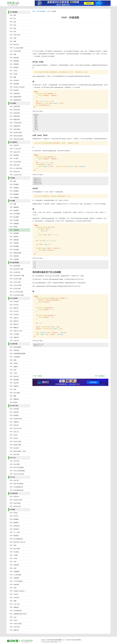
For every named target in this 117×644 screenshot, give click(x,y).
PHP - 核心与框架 (15, 549)
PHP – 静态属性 (14, 380)
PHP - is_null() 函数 (15, 575)
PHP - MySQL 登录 (15, 506)
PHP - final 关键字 (15, 393)
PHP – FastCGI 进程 (16, 624)
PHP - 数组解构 (14, 519)
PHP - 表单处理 (14, 412)
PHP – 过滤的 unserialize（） (18, 591)
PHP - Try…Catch (15, 532)
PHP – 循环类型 (14, 155)
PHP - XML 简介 (14, 480)
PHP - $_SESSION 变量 (17, 295)
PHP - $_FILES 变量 (16, 285)
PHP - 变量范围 (14, 240)
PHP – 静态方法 (14, 376)
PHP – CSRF (14, 620)
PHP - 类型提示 (14, 237)
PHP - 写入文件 (14, 311)
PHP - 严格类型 (14, 243)
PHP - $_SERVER (15, 272)
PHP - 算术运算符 (15, 110)
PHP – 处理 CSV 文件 (16, 331)
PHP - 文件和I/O (14, 80)
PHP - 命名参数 (14, 220)
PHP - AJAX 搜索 (15, 464)
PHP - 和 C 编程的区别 (16, 539)
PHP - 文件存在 (14, 315)
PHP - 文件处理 (14, 301)
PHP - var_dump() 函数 (16, 48)
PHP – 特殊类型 (14, 565)
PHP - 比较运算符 (15, 113)
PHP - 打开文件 (14, 305)
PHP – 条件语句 (14, 145)
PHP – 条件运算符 (15, 129)
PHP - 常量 (13, 54)
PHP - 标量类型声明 (15, 97)
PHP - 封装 (13, 389)
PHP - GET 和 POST (16, 428)
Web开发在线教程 (57, 640)
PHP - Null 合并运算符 (16, 136)
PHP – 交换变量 (14, 585)
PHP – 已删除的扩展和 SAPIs (18, 614)
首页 (34, 11)
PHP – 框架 (13, 545)
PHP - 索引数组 (14, 184)
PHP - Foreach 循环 (15, 162)
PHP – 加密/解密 (15, 571)
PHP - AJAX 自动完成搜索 (17, 471)
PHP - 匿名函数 (14, 246)
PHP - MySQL (14, 513)
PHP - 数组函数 (14, 194)
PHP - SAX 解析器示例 (16, 487)
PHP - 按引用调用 (15, 214)
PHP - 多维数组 (14, 191)
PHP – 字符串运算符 (16, 123)
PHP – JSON (13, 558)
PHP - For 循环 (14, 158)
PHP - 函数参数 (14, 207)
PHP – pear (13, 617)
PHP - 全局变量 (14, 259)
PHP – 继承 (13, 360)
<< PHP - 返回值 (37, 376)
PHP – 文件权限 (14, 334)
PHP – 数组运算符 (15, 126)
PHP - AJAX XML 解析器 (17, 467)
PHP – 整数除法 (14, 607)
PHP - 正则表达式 (15, 526)
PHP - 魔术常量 (14, 58)
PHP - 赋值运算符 (15, 119)
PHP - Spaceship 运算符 (17, 139)
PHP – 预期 (13, 601)
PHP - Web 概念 (14, 409)
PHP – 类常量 (14, 363)
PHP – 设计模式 (14, 552)
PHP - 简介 (13, 18)
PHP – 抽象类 (14, 367)
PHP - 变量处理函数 (15, 253)
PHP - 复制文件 (14, 321)
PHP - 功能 (13, 28)
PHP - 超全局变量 (15, 266)
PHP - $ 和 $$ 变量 (15, 51)
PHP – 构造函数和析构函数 (18, 354)
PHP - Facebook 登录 (16, 500)
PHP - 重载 (13, 396)
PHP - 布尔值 (14, 74)
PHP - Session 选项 (15, 441)
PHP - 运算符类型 (15, 106)
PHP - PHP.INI (14, 516)
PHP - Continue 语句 (16, 175)
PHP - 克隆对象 (14, 399)
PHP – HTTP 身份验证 (16, 581)
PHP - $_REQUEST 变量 (17, 276)
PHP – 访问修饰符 (15, 357)
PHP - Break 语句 (15, 172)
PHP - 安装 (13, 22)
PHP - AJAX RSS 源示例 (17, 474)
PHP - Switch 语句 (15, 152)
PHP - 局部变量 (14, 256)
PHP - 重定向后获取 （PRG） (18, 451)
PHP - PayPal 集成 (15, 503)
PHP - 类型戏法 (14, 67)
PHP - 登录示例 (14, 497)
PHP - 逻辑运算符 (15, 116)
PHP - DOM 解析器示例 (17, 490)
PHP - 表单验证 (14, 415)
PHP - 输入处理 (14, 448)
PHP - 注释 (13, 38)
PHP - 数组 (13, 181)
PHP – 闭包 (13, 588)
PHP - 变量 (13, 41)
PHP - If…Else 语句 (15, 149)
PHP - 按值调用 (14, 210)
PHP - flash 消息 (14, 454)
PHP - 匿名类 (14, 402)
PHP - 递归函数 (14, 233)
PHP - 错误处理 (14, 529)
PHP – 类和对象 (14, 350)
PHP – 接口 (13, 370)
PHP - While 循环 (15, 165)
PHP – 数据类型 (14, 61)
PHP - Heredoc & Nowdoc (17, 87)
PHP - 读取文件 (14, 308)
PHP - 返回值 (14, 227)
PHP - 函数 (13, 204)
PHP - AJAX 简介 (15, 461)
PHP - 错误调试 (14, 536)
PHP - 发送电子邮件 (15, 445)
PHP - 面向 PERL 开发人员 (18, 542)
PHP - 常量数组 (14, 198)
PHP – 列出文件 (14, 341)
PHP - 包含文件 (14, 425)
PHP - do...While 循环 (16, 168)
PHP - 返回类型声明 (15, 100)
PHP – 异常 (13, 562)
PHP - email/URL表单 (16, 419)
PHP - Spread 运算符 (16, 132)
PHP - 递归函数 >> (100, 376)
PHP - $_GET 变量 (15, 282)
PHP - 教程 (13, 15)
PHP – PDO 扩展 (15, 627)
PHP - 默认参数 (14, 217)
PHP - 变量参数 (14, 224)
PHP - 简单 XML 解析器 (16, 484)
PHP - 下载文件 (14, 318)
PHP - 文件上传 (14, 432)
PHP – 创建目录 (14, 337)
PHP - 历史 (13, 25)
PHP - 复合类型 (14, 90)
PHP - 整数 (13, 77)
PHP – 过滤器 (14, 555)
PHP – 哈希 (13, 568)
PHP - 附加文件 (14, 324)
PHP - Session (14, 438)
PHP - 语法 (13, 32)
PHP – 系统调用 (14, 578)
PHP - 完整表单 (14, 422)
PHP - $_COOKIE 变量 (16, 292)
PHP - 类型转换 (14, 64)
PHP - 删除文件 (14, 328)
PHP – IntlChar (14, 594)
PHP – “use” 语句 (15, 604)
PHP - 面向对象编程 (15, 347)
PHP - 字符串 (14, 71)
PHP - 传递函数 (14, 230)
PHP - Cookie (14, 435)
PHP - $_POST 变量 (16, 279)
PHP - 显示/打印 (14, 45)
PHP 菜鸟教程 (41, 11)
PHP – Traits (13, 373)
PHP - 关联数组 (14, 188)
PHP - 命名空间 (14, 383)
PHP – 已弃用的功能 (16, 611)
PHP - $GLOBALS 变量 (16, 269)
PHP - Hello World (15, 35)
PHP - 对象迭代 (14, 386)
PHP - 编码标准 (14, 523)
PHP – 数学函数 (14, 84)
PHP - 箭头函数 (14, 250)
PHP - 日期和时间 (15, 93)
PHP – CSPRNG (15, 598)
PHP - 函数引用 (14, 630)
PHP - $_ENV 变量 (15, 289)
